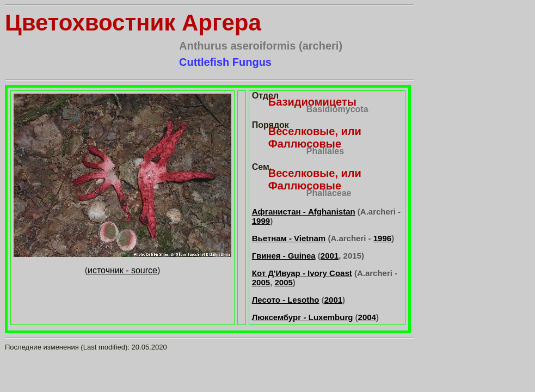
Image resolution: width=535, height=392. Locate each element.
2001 (330, 256)
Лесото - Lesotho (286, 300)
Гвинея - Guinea (284, 256)
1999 (261, 221)
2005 (261, 282)
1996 (382, 238)
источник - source (122, 270)
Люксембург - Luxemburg (303, 317)
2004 (367, 317)
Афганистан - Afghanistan (304, 212)
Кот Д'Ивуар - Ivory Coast (302, 273)
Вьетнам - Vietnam (289, 238)
